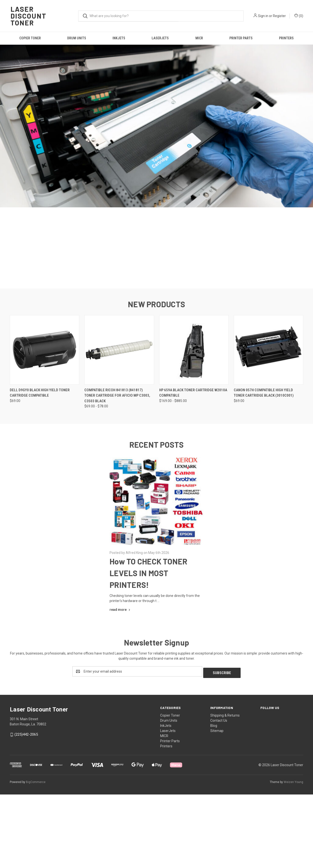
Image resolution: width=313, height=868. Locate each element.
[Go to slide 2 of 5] (152, 349)
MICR (199, 38)
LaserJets (160, 38)
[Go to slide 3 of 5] (156, 349)
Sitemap (217, 798)
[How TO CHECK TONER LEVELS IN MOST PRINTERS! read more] (120, 678)
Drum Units (77, 38)
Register (279, 16)
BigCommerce (36, 849)
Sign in (263, 16)
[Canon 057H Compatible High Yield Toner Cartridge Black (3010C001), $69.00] (268, 419)
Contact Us (219, 788)
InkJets (119, 38)
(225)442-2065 (26, 802)
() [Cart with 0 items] (299, 16)
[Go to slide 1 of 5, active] (147, 349)
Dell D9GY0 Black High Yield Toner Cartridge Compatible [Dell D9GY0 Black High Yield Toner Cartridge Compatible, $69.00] (40, 462)
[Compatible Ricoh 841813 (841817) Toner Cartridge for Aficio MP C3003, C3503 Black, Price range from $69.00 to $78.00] (119, 419)
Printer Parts (241, 38)
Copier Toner (30, 38)
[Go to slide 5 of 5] (166, 349)
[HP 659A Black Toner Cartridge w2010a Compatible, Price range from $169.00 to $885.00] (194, 419)
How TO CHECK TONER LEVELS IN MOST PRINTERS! (149, 642)
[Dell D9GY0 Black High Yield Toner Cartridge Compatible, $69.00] (45, 419)
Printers (286, 38)
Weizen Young (293, 849)
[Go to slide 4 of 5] (161, 349)
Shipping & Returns (225, 783)
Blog (214, 793)
